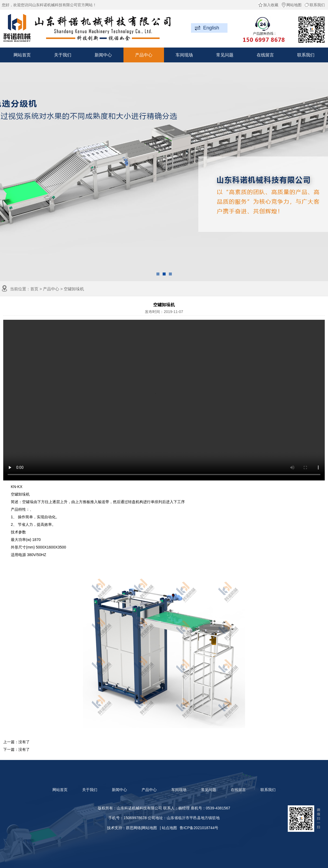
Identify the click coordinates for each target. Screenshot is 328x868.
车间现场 (184, 55)
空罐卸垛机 (74, 289)
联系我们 (314, 5)
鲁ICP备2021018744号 (199, 828)
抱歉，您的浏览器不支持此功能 (164, 400)
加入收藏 (268, 5)
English (211, 28)
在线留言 (265, 55)
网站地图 (291, 5)
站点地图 (169, 828)
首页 (34, 289)
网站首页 (22, 55)
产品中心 (144, 55)
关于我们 (63, 55)
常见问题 (225, 55)
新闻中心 (103, 55)
